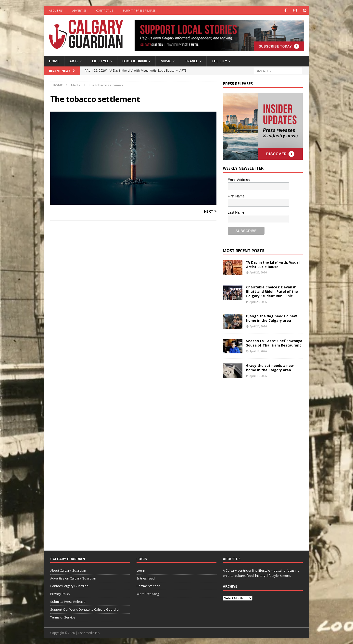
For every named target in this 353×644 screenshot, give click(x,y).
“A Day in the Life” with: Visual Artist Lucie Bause (273, 264)
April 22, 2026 (258, 272)
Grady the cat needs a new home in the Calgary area (270, 368)
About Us (56, 10)
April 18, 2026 (258, 376)
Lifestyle (100, 61)
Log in (141, 570)
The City (219, 61)
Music (166, 61)
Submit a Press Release (139, 10)
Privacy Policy (60, 594)
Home (54, 61)
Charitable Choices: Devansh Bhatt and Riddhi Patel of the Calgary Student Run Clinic (272, 291)
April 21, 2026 (258, 302)
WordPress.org (148, 594)
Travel (191, 61)
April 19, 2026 (258, 351)
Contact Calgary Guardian (69, 586)
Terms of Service (63, 617)
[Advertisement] (260, 463)
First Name (236, 196)
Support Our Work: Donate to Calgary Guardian (85, 609)
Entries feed (146, 578)
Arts (74, 61)
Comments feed (148, 586)
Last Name (236, 212)
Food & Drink (135, 61)
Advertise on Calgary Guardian (73, 578)
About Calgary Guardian (68, 570)
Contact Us (105, 10)
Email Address (239, 180)
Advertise (79, 10)
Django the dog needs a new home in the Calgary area (271, 318)
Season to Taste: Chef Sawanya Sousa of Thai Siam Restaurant (274, 343)
